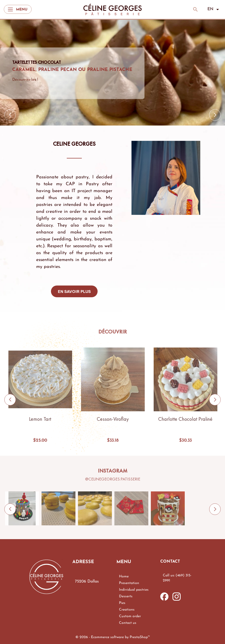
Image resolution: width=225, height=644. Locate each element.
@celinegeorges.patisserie (113, 479)
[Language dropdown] (214, 9)
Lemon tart (40, 419)
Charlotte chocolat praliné (185, 419)
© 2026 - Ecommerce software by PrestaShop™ (113, 637)
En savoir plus (74, 291)
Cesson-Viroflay (113, 419)
